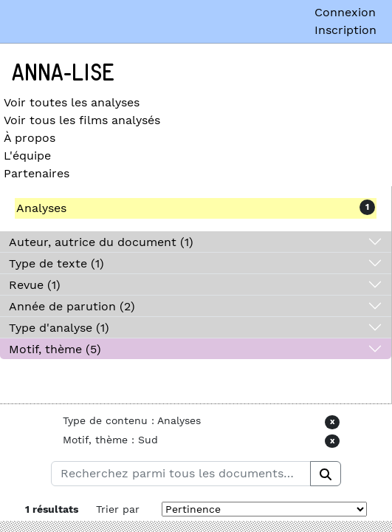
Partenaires (37, 173)
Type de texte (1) (56, 263)
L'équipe (27, 156)
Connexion (345, 12)
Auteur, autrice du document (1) (101, 242)
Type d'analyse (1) (59, 328)
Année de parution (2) (72, 306)
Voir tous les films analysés (82, 120)
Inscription (345, 30)
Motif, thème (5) (55, 349)
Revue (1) (35, 285)
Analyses (41, 208)
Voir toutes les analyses (72, 102)
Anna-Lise (63, 73)
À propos (30, 138)
